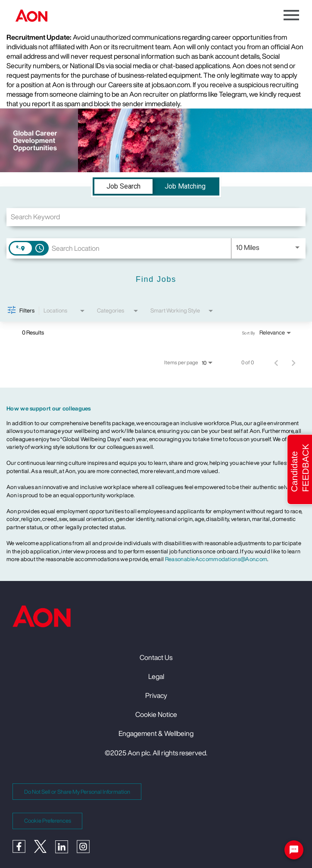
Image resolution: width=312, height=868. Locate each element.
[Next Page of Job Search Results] (293, 363)
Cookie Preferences (48, 821)
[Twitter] (45, 850)
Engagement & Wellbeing (156, 733)
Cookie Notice (156, 714)
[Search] (156, 280)
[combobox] (156, 217)
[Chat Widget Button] (294, 852)
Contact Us (156, 657)
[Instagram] (87, 851)
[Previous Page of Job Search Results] (276, 363)
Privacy (156, 695)
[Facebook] (23, 850)
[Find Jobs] (156, 280)
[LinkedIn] (66, 851)
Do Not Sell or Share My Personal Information (77, 792)
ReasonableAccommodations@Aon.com (216, 559)
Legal (156, 676)
